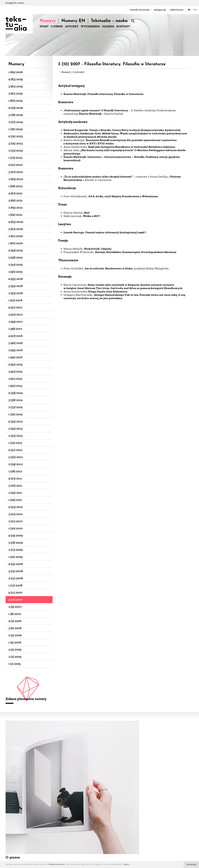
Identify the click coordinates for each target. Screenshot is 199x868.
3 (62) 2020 (16, 229)
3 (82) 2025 (16, 86)
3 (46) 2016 (16, 343)
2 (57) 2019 (15, 265)
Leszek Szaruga (74, 233)
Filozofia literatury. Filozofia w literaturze (115, 94)
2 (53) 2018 (16, 293)
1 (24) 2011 (15, 500)
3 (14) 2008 (16, 571)
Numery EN (73, 21)
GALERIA (108, 26)
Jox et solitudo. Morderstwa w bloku (109, 269)
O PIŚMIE (57, 26)
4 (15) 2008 (16, 564)
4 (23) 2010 (16, 507)
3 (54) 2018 (16, 286)
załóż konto (177, 10)
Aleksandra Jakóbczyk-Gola (82, 134)
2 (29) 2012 (16, 464)
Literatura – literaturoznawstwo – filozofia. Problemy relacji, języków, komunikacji (122, 159)
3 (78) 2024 (16, 115)
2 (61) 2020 (16, 236)
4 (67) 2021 (15, 193)
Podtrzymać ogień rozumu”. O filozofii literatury (96, 111)
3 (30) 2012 (16, 457)
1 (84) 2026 (16, 72)
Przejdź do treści (15, 3)
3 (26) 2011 (15, 486)
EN (195, 10)
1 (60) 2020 (16, 243)
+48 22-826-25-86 (112, 848)
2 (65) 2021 (16, 207)
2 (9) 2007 (15, 607)
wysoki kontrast (140, 10)
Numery (48, 21)
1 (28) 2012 (15, 471)
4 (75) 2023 (16, 136)
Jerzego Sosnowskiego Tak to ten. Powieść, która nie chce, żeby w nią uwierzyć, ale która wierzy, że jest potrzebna (124, 297)
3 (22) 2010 (16, 514)
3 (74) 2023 (16, 143)
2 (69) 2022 (16, 179)
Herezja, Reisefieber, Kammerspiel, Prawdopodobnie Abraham (136, 252)
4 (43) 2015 (15, 364)
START (44, 26)
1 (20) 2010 (15, 528)
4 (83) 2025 (16, 79)
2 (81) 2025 (16, 93)
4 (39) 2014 (16, 393)
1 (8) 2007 (15, 614)
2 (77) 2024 (16, 122)
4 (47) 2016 (15, 336)
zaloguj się (160, 10)
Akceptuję (191, 864)
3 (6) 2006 (15, 628)
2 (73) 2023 (16, 150)
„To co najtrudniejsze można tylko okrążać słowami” (98, 177)
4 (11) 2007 (15, 592)
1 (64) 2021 (15, 215)
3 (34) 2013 (15, 428)
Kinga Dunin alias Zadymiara (108, 292)
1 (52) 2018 (15, 300)
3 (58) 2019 (15, 257)
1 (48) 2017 (15, 329)
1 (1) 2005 (15, 664)
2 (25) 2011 (15, 493)
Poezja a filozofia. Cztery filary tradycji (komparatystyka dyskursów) (135, 130)
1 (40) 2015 (15, 386)
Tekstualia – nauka (109, 21)
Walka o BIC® (92, 216)
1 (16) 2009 (15, 557)
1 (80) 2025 (16, 101)
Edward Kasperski (76, 130)
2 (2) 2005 (15, 657)
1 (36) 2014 (15, 414)
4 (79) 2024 (16, 108)
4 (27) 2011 (15, 478)
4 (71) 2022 (16, 165)
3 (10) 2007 (16, 600)
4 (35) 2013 (15, 421)
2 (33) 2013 (15, 436)
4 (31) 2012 (15, 450)
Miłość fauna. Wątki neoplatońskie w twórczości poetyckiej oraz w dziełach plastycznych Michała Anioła (125, 135)
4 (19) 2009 (16, 535)
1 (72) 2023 (15, 158)
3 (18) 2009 (16, 543)
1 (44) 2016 (15, 357)
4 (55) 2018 (16, 279)
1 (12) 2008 (15, 585)
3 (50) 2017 (15, 314)
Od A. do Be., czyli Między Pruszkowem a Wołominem (123, 197)
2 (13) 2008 (16, 578)
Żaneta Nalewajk (75, 94)
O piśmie (13, 772)
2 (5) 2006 (15, 635)
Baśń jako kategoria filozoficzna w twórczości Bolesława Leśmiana (132, 147)
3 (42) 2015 (15, 371)
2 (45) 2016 (16, 350)
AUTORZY (72, 26)
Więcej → (127, 864)
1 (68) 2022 (16, 186)
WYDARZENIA (90, 26)
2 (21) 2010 (15, 521)
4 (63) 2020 (16, 222)
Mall (87, 213)
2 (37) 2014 (15, 407)
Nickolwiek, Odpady (98, 249)
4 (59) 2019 (16, 250)
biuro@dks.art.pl (112, 845)
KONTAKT (123, 26)
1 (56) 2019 (15, 272)
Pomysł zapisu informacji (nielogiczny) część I (116, 233)
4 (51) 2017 (15, 307)
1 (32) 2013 (15, 443)
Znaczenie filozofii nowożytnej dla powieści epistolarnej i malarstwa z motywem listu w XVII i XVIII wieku (120, 142)
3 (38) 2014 (15, 400)
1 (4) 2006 (15, 642)
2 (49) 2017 (15, 322)
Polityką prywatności (56, 864)
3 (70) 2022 (16, 172)
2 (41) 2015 (15, 379)
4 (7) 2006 (15, 621)
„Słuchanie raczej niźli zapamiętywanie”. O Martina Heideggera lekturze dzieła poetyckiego (125, 152)
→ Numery (65, 72)
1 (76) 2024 (16, 129)
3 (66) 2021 (16, 200)
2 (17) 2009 (16, 550)
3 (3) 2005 (15, 649)
